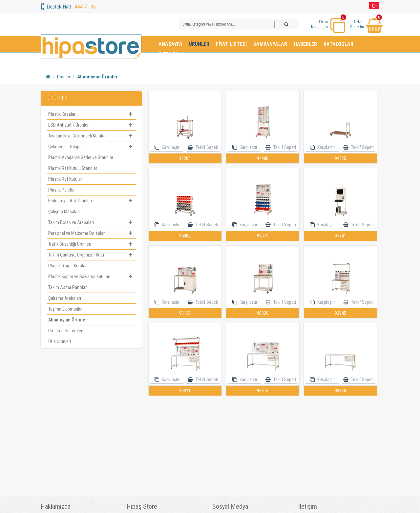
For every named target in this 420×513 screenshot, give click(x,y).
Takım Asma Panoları (68, 287)
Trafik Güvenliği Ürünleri (91, 244)
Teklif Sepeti (206, 147)
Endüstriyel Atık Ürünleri (91, 201)
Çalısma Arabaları (65, 298)
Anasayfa (170, 44)
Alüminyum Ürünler (97, 77)
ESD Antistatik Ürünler (91, 125)
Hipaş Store (142, 507)
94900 (263, 158)
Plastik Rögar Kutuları (68, 266)
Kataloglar (338, 44)
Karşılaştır (170, 147)
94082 (185, 236)
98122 (185, 313)
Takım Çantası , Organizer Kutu (91, 255)
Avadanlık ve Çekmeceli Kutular (91, 136)
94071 (263, 236)
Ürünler (199, 44)
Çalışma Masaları (64, 212)
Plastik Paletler (62, 190)
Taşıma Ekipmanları (66, 309)
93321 (185, 391)
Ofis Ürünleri (60, 341)
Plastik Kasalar (91, 114)
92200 (185, 158)
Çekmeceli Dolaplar (91, 147)
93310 (340, 391)
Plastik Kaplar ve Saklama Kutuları (91, 277)
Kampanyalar (270, 44)
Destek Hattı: (71, 7)
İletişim (168, 54)
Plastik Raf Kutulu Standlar (73, 168)
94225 (340, 158)
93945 (340, 313)
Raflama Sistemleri (66, 331)
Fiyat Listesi (231, 44)
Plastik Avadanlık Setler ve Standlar (81, 157)
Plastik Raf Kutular (65, 179)
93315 (263, 391)
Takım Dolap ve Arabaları (91, 222)
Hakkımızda (56, 507)
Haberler (305, 44)
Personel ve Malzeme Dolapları (91, 233)
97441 (340, 236)
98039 (263, 313)
